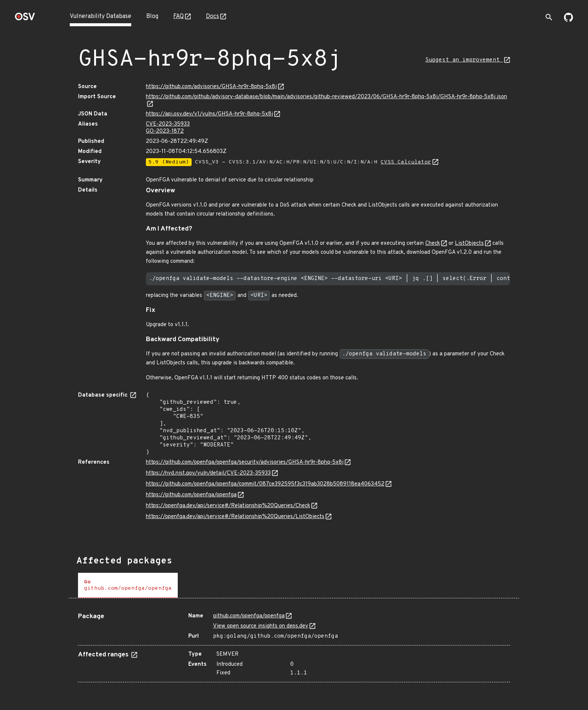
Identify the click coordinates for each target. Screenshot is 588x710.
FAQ (178, 16)
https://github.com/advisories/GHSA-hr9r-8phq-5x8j (211, 87)
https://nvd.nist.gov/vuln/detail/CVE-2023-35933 (208, 473)
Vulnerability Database (100, 16)
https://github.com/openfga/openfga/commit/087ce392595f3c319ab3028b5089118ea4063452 (265, 484)
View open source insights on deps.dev (261, 626)
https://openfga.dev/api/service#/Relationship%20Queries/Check (228, 506)
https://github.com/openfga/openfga (191, 495)
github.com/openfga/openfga (249, 616)
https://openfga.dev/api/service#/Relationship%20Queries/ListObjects (235, 517)
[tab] (128, 585)
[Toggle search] (549, 17)
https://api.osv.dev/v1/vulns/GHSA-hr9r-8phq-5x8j (209, 114)
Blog (152, 16)
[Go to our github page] (568, 20)
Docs (212, 16)
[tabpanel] (294, 645)
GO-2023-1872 (165, 131)
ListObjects (469, 243)
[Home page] (25, 19)
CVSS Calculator (406, 162)
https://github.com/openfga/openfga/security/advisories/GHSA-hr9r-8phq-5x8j (245, 462)
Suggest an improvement (464, 60)
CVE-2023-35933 (168, 124)
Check (433, 243)
